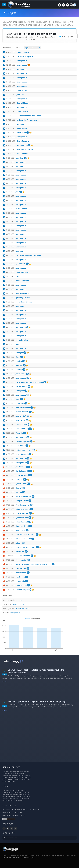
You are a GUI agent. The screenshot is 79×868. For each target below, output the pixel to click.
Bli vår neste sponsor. (10, 838)
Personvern (7, 858)
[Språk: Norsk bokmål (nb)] (75, 5)
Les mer (5, 682)
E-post (12, 816)
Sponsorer (9, 833)
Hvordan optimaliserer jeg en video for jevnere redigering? (37, 701)
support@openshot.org (14, 812)
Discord (23, 816)
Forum (17, 816)
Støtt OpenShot (68, 36)
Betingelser (16, 858)
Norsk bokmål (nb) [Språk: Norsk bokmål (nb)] (28, 858)
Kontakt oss (10, 805)
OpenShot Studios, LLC (51, 855)
